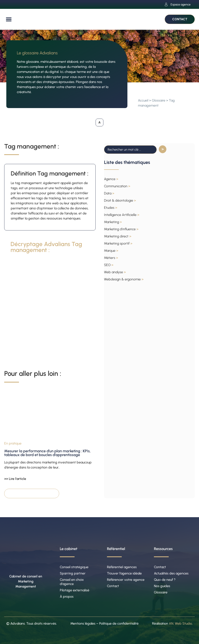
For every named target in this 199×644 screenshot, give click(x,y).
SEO (109, 265)
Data (109, 193)
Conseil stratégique (74, 567)
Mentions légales (83, 623)
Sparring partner (73, 573)
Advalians (18, 623)
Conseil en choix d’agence (72, 582)
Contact (113, 586)
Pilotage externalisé (75, 590)
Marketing (113, 222)
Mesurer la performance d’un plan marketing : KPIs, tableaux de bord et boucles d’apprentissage (47, 453)
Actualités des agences (171, 573)
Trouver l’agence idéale (124, 573)
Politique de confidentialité (119, 623)
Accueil (143, 100)
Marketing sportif (118, 243)
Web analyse (115, 272)
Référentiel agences (122, 567)
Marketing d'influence (121, 229)
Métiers (111, 258)
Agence (111, 179)
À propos (67, 596)
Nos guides (162, 586)
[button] (9, 19)
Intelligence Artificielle (122, 215)
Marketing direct (118, 236)
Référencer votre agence (126, 580)
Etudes (111, 208)
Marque (111, 251)
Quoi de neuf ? (165, 580)
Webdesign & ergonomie (124, 279)
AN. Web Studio (180, 623)
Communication (117, 186)
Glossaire (159, 100)
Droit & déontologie (120, 200)
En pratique (13, 443)
